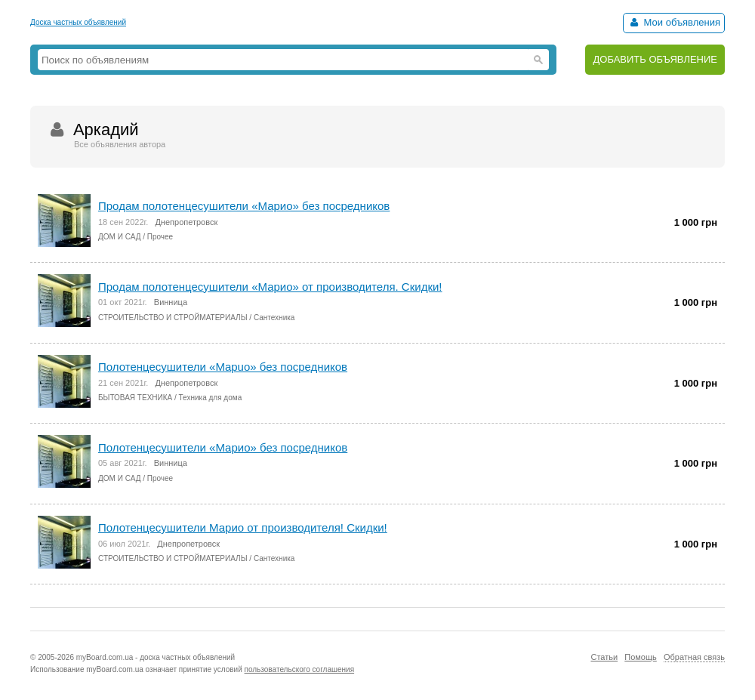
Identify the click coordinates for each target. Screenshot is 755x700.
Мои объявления (674, 22)
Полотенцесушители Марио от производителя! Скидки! (243, 527)
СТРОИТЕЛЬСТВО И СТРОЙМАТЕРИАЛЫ (173, 318)
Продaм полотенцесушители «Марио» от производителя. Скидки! (270, 287)
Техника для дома (211, 398)
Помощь (641, 657)
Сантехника (274, 318)
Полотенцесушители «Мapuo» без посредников (223, 367)
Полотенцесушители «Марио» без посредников (223, 447)
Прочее (160, 237)
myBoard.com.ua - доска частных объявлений (156, 657)
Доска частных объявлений (78, 22)
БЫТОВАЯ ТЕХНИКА (135, 398)
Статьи (604, 657)
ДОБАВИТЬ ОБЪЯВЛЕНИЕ (655, 59)
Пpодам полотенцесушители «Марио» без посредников (244, 206)
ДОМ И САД (119, 237)
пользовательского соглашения (300, 669)
